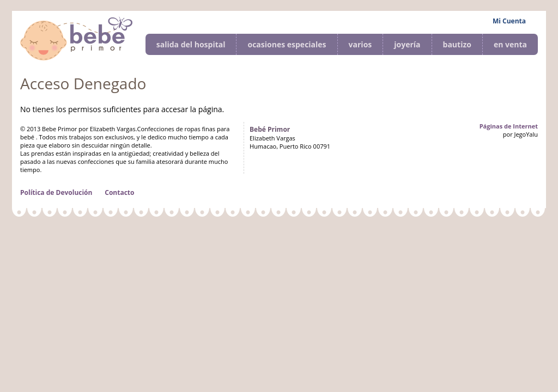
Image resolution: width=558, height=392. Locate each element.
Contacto (119, 192)
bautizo (457, 44)
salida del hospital (191, 44)
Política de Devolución (56, 192)
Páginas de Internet (509, 126)
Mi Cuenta (509, 21)
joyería (407, 44)
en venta (510, 44)
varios (360, 44)
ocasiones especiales (287, 44)
